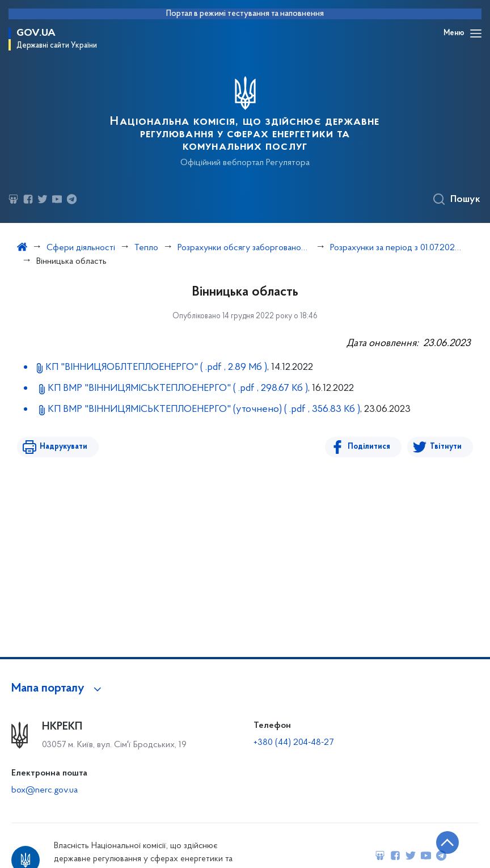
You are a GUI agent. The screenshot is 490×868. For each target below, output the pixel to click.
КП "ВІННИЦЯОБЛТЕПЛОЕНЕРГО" (156, 367)
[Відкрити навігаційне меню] (476, 33)
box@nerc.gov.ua (45, 790)
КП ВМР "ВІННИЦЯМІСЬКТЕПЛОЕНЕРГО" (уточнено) (204, 409)
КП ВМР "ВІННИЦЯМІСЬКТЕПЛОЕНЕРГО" (178, 388)
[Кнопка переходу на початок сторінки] (447, 842)
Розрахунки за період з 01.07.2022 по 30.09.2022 (397, 248)
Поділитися (369, 447)
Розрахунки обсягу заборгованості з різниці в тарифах (244, 248)
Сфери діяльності (81, 248)
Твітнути (446, 447)
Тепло (146, 248)
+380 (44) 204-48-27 (293, 743)
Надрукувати (64, 447)
